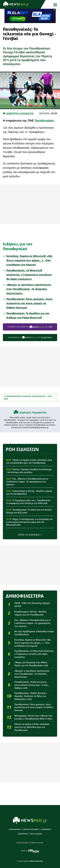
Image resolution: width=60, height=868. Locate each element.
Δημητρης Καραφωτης (20, 113)
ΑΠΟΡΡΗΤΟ (23, 834)
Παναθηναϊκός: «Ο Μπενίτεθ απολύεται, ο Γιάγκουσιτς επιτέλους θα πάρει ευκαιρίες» (29, 275)
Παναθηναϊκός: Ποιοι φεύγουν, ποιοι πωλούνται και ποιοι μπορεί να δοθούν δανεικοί (30, 303)
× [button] (54, 10)
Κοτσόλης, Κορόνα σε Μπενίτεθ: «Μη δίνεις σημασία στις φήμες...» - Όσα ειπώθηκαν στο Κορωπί (29, 260)
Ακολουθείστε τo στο (30, 338)
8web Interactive (37, 861)
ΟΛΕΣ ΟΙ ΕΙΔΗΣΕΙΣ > (30, 535)
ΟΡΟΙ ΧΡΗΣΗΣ (36, 834)
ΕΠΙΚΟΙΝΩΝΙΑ (15, 830)
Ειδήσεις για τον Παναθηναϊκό (18, 246)
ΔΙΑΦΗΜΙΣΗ (46, 830)
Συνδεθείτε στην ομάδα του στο (30, 327)
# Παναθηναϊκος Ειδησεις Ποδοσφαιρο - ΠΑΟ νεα (28, 398)
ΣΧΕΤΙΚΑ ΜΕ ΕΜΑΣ (31, 830)
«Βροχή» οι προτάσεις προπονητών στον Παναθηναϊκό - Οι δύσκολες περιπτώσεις (29, 289)
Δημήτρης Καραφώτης (33, 413)
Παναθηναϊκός (44, 121)
